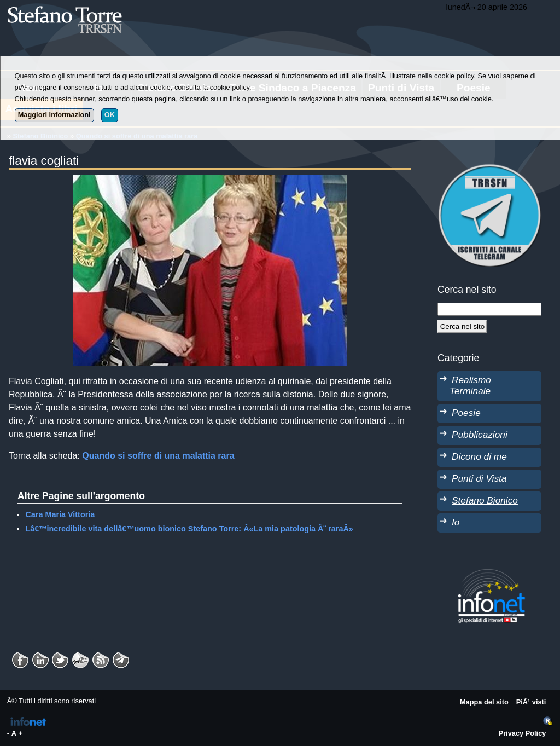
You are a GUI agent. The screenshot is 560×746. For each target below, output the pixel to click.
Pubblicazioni (480, 435)
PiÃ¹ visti (531, 702)
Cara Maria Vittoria (60, 514)
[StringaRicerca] (489, 309)
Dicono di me (479, 456)
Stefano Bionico (485, 500)
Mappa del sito (484, 702)
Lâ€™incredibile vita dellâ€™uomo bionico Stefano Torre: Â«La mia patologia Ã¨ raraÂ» (189, 529)
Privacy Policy (523, 733)
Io (456, 522)
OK (110, 115)
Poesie (466, 413)
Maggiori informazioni (54, 115)
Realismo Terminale (470, 386)
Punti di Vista (479, 478)
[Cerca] (462, 326)
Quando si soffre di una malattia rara (158, 456)
